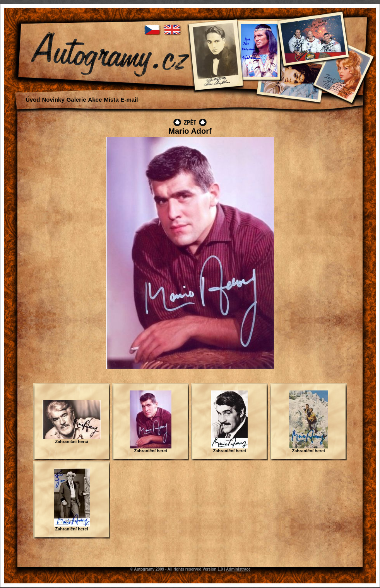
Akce (95, 100)
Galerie (76, 100)
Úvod (33, 100)
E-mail (129, 100)
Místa (111, 100)
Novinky (53, 100)
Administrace (238, 569)
